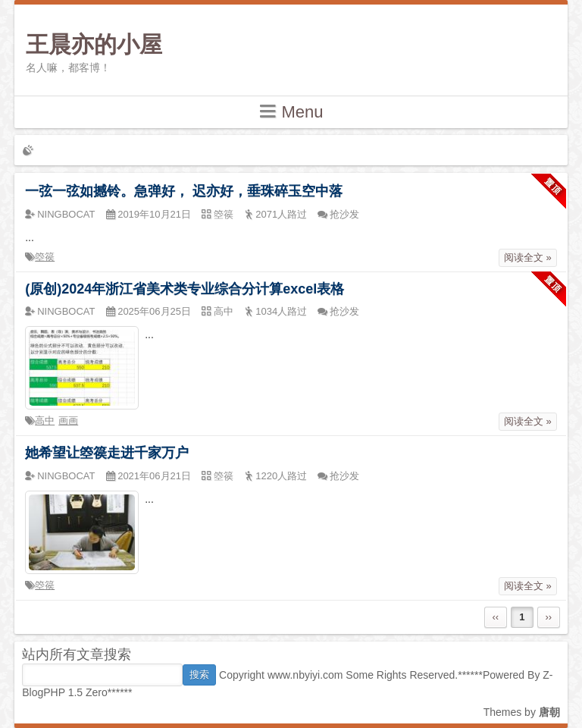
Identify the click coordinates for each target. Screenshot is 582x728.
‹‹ (495, 617)
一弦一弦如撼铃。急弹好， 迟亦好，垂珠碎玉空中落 (184, 191)
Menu (291, 111)
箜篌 (45, 257)
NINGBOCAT (66, 214)
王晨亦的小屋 (94, 44)
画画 (68, 420)
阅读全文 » (528, 257)
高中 (45, 420)
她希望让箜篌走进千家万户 (107, 453)
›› (548, 617)
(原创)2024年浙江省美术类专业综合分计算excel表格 (185, 289)
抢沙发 (344, 214)
